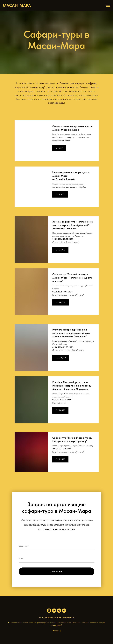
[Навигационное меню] (108, 5)
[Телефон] (59, 611)
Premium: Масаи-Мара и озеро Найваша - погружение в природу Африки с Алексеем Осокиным (72, 386)
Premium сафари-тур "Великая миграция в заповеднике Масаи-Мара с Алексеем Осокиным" (71, 333)
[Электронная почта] (64, 611)
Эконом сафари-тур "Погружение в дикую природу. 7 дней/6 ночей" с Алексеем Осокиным (73, 225)
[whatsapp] (49, 611)
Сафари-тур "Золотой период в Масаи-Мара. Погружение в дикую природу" (72, 278)
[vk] (54, 611)
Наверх (57, 631)
